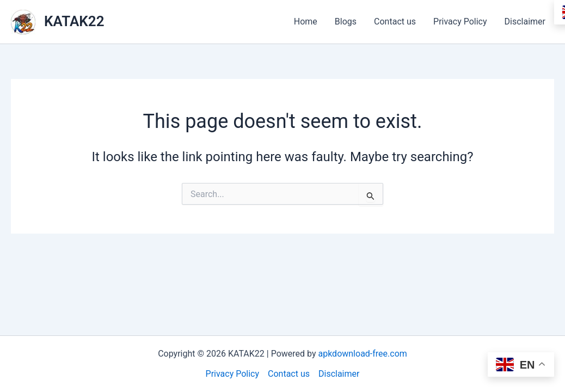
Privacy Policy (460, 22)
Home (306, 22)
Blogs (346, 22)
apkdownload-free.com (362, 354)
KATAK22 (74, 21)
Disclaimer (525, 22)
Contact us (395, 22)
